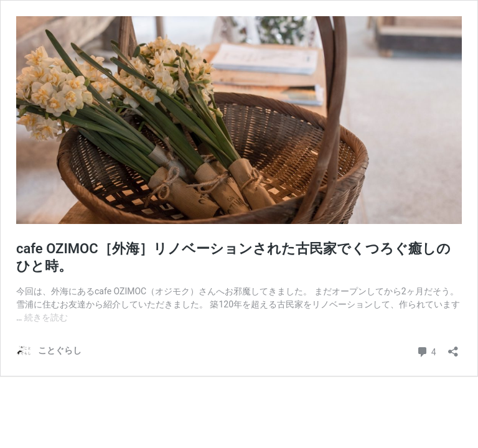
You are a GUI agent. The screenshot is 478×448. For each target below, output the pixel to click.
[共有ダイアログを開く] (453, 348)
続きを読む (46, 317)
